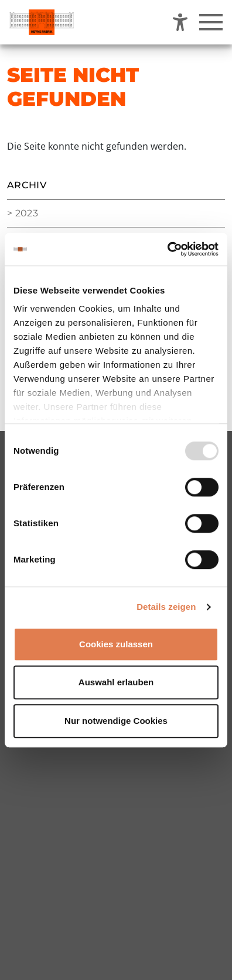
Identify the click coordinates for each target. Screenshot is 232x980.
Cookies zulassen (116, 644)
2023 (27, 213)
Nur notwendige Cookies (116, 721)
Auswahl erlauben (116, 682)
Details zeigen (166, 607)
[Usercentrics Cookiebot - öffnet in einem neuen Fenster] (167, 249)
